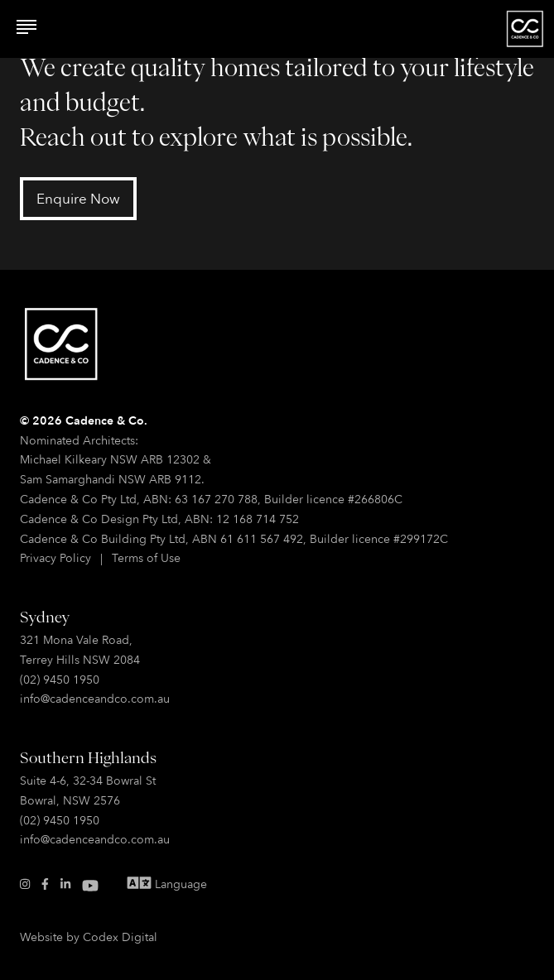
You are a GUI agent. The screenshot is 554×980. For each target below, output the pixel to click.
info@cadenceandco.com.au (95, 698)
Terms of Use (146, 557)
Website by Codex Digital (89, 937)
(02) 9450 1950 (60, 679)
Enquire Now (78, 198)
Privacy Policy (55, 557)
